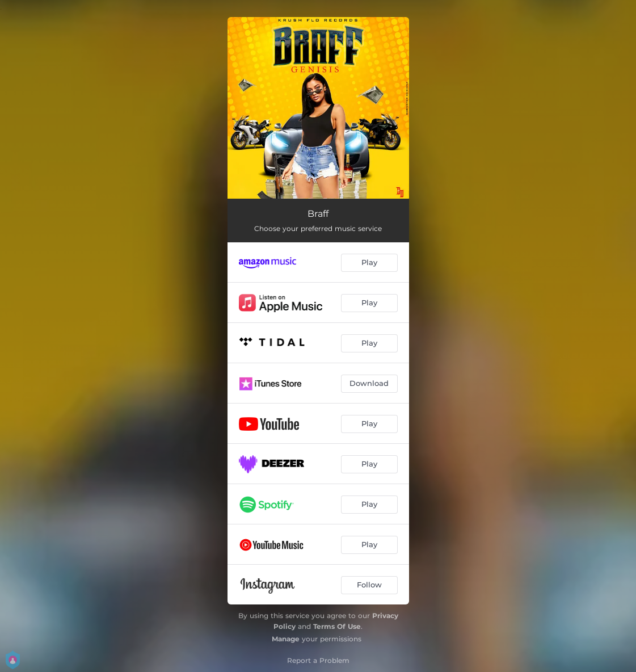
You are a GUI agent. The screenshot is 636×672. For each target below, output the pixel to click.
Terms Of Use (337, 626)
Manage (286, 639)
